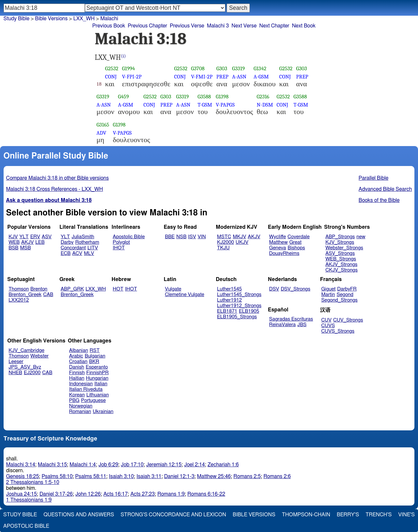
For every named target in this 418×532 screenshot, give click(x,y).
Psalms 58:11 (91, 476)
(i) (123, 56)
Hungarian (97, 378)
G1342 (260, 68)
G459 (123, 97)
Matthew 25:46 (214, 476)
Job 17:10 (132, 465)
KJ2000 (226, 242)
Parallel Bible (373, 178)
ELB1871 (227, 311)
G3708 (198, 68)
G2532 (112, 68)
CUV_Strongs (348, 320)
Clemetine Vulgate (185, 295)
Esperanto (97, 367)
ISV (192, 237)
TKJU (224, 248)
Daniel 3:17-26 (56, 494)
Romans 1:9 (171, 494)
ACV (77, 253)
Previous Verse (187, 26)
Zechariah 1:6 (223, 465)
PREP (223, 77)
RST (95, 350)
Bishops (296, 248)
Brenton (39, 289)
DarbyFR (347, 289)
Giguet (329, 289)
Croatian (78, 362)
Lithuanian (97, 395)
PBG (74, 400)
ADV (102, 133)
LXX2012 (19, 300)
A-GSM (261, 77)
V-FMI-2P (202, 77)
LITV (93, 248)
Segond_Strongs (339, 300)
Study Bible (16, 19)
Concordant (73, 248)
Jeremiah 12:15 (164, 465)
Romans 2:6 (277, 476)
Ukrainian (103, 412)
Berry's (348, 515)
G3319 (239, 68)
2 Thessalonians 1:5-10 (33, 482)
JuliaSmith (83, 237)
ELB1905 (249, 311)
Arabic (76, 356)
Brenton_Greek (25, 295)
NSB (181, 237)
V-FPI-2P (132, 77)
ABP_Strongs (340, 237)
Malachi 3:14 (21, 465)
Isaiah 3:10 (121, 476)
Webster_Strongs (344, 248)
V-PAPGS (225, 105)
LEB (40, 242)
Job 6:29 (108, 465)
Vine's (407, 515)
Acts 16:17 (115, 494)
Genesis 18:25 (23, 476)
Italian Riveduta (86, 389)
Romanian (80, 412)
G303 (222, 68)
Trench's (378, 515)
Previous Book (109, 26)
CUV (327, 320)
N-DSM (265, 105)
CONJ (111, 77)
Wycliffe (277, 237)
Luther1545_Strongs (239, 295)
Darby (67, 242)
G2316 (263, 97)
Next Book (304, 26)
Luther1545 (230, 289)
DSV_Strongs (296, 289)
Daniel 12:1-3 (179, 476)
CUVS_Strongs (338, 331)
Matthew (278, 242)
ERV (35, 237)
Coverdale (299, 237)
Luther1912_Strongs (239, 306)
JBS (302, 325)
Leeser (16, 362)
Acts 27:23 (143, 494)
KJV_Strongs (340, 242)
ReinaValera (282, 325)
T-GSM (205, 105)
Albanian (79, 350)
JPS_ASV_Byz (25, 367)
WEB (14, 242)
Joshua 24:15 (22, 494)
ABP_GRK (72, 289)
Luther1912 (230, 300)
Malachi (109, 19)
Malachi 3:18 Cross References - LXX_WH (55, 189)
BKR (94, 362)
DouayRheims (284, 253)
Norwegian (81, 406)
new (361, 237)
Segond (345, 295)
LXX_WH (84, 19)
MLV (89, 253)
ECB (66, 253)
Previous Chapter (147, 26)
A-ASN (239, 77)
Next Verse (244, 26)
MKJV (240, 237)
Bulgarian (95, 356)
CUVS (328, 326)
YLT (24, 237)
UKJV (242, 242)
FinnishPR (97, 373)
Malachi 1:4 (83, 465)
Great (295, 242)
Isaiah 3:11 (149, 476)
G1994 (129, 68)
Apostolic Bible (26, 526)
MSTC (224, 237)
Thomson (19, 289)
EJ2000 (32, 373)
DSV (274, 289)
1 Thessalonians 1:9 (29, 500)
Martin (328, 295)
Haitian (77, 378)
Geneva (278, 248)
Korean (77, 395)
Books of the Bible (379, 200)
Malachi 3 (218, 26)
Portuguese (93, 400)
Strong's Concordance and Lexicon (173, 515)
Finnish (77, 373)
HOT (118, 289)
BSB (13, 248)
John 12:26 (88, 494)
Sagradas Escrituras (291, 319)
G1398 (222, 97)
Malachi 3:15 (52, 465)
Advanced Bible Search (385, 189)
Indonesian (81, 384)
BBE (170, 237)
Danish (77, 367)
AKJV (27, 242)
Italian (101, 384)
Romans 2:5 (247, 476)
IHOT (119, 248)
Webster (40, 356)
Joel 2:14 (195, 465)
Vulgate (173, 289)
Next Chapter (274, 26)
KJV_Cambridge (26, 350)
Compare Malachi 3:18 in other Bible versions (58, 178)
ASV (47, 237)
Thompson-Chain (306, 515)
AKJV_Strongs (341, 265)
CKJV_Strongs (341, 270)
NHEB (15, 373)
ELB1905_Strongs (237, 317)
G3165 (103, 125)
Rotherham (87, 242)
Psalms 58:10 (57, 476)
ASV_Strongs (340, 253)
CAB (48, 295)
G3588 (204, 97)
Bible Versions (51, 19)
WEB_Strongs (341, 259)
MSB (25, 248)
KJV (13, 237)
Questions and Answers (79, 515)
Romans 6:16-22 (206, 494)
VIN (202, 237)
